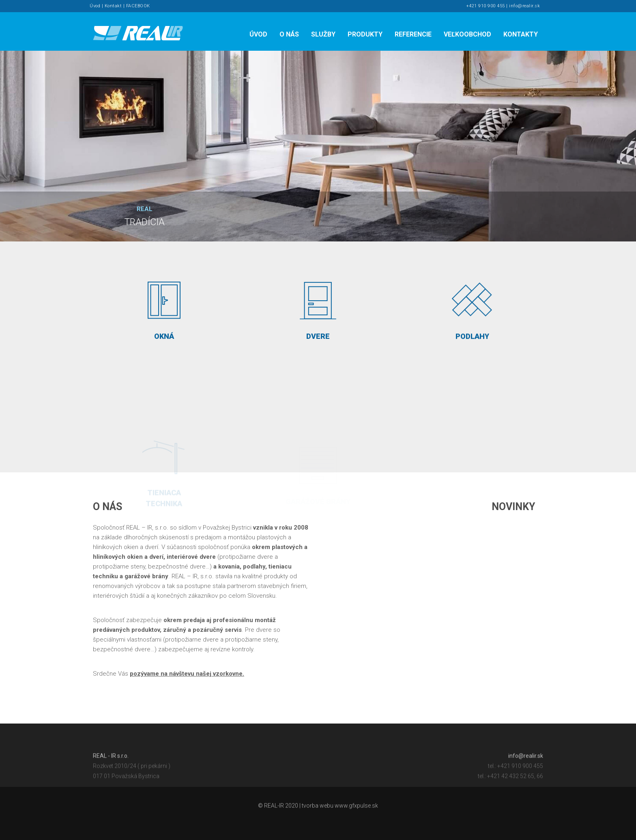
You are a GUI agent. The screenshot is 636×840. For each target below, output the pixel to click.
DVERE (318, 308)
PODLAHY (472, 310)
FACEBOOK (138, 6)
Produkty (365, 34)
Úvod (95, 6)
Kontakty (521, 34)
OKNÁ (164, 307)
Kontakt (113, 6)
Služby (323, 34)
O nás (289, 34)
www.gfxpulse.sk (356, 808)
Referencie (413, 34)
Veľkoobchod (467, 34)
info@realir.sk (524, 6)
